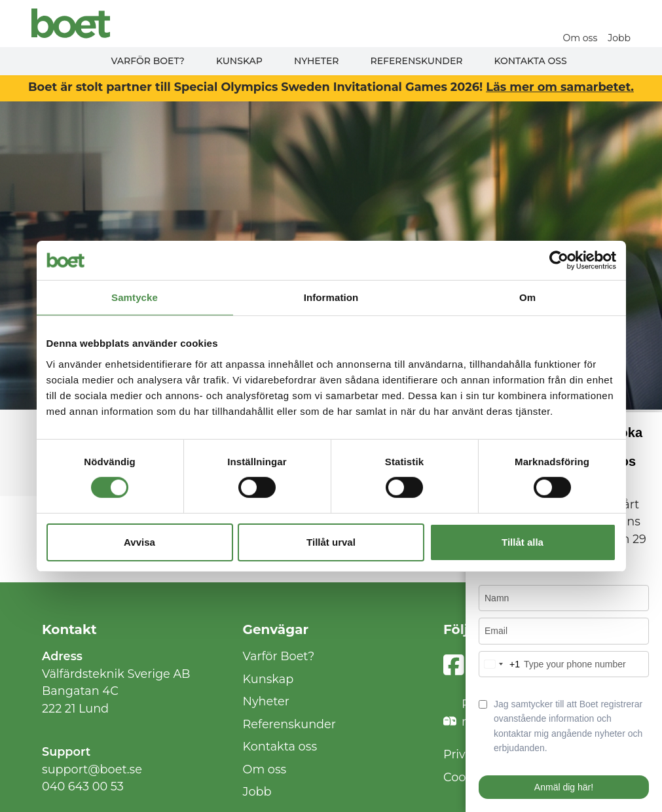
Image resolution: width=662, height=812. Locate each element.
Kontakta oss (530, 61)
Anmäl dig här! (564, 787)
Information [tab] (331, 297)
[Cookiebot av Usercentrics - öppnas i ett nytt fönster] (559, 260)
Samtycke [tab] (135, 297)
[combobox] (500, 664)
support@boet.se (92, 769)
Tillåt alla (523, 542)
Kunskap (239, 61)
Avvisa (139, 542)
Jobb (619, 38)
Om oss (580, 38)
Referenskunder (417, 61)
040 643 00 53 (83, 786)
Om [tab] (527, 297)
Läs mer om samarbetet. (560, 87)
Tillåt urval (331, 542)
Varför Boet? (148, 61)
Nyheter (317, 61)
